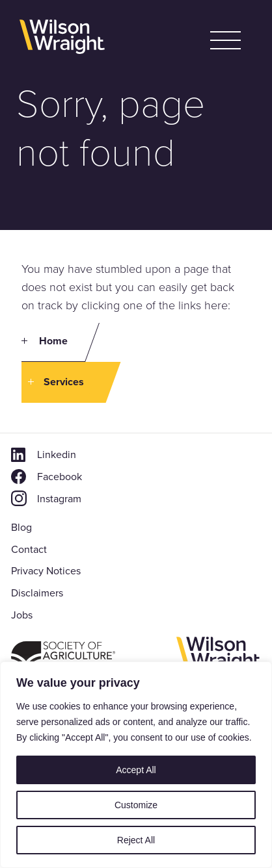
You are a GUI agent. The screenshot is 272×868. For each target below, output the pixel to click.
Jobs (22, 615)
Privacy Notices (46, 571)
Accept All (136, 770)
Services (64, 382)
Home (53, 341)
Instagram (59, 499)
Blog (21, 527)
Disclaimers (37, 593)
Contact (29, 549)
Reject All (136, 840)
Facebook (60, 477)
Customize (136, 805)
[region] (136, 765)
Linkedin (57, 454)
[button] (225, 40)
